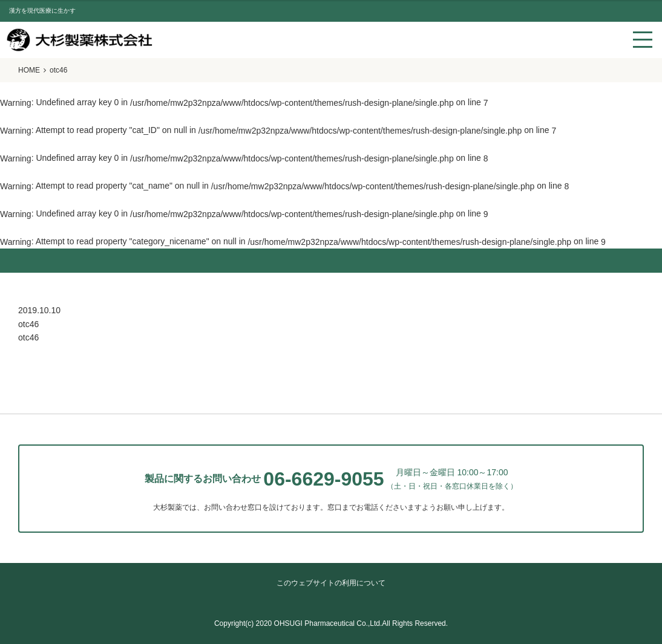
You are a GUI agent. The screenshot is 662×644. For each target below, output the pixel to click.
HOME (29, 70)
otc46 (28, 337)
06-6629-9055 (323, 479)
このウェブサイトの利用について (331, 583)
